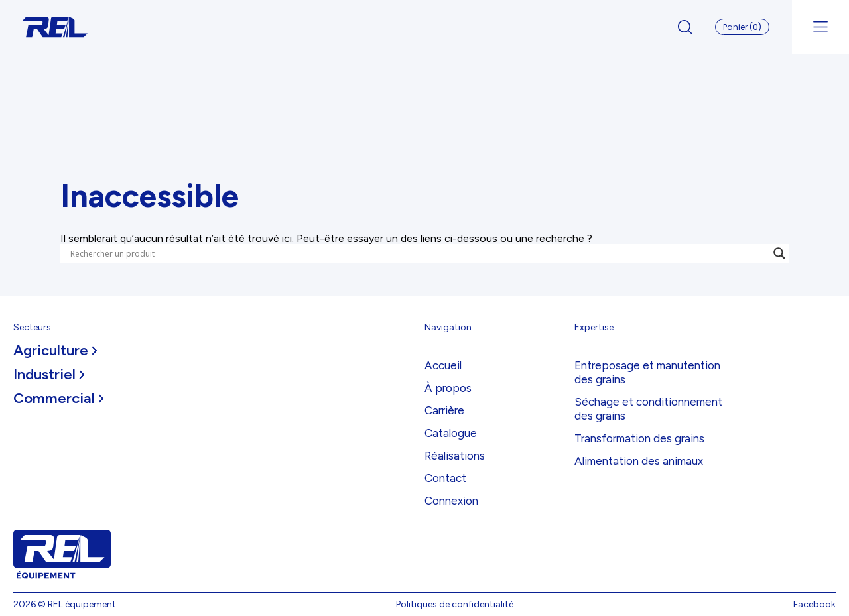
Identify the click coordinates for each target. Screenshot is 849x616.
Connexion (451, 501)
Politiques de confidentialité (455, 604)
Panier (742, 27)
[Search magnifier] (779, 253)
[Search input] (419, 253)
